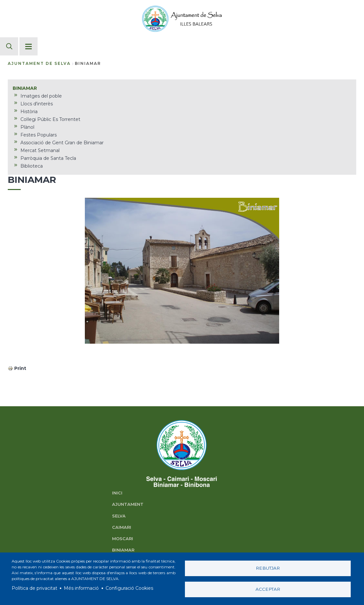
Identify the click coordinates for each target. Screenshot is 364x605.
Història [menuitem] (29, 112)
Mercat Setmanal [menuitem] (40, 150)
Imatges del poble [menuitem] (41, 96)
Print (20, 368)
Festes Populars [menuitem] (39, 135)
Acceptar (268, 589)
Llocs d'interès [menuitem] (37, 104)
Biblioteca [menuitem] (32, 166)
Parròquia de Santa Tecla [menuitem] (48, 158)
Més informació (81, 588)
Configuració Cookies (129, 588)
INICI (117, 493)
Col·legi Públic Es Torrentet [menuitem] (50, 119)
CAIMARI (122, 527)
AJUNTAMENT (128, 504)
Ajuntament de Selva (39, 63)
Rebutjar (268, 568)
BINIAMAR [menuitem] (25, 88)
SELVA (119, 516)
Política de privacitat (34, 588)
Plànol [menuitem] (27, 127)
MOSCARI (123, 539)
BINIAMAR (123, 550)
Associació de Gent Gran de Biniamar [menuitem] (62, 143)
